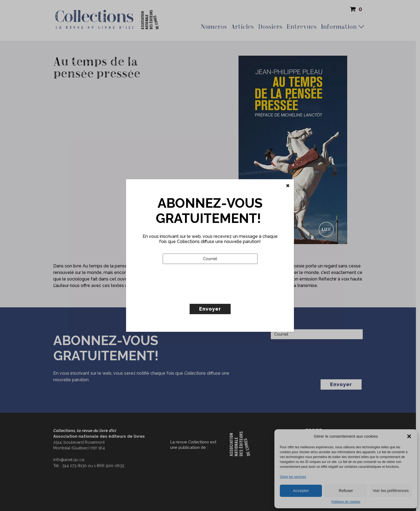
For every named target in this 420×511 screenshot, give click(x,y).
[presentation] (204, 295)
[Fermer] (288, 186)
